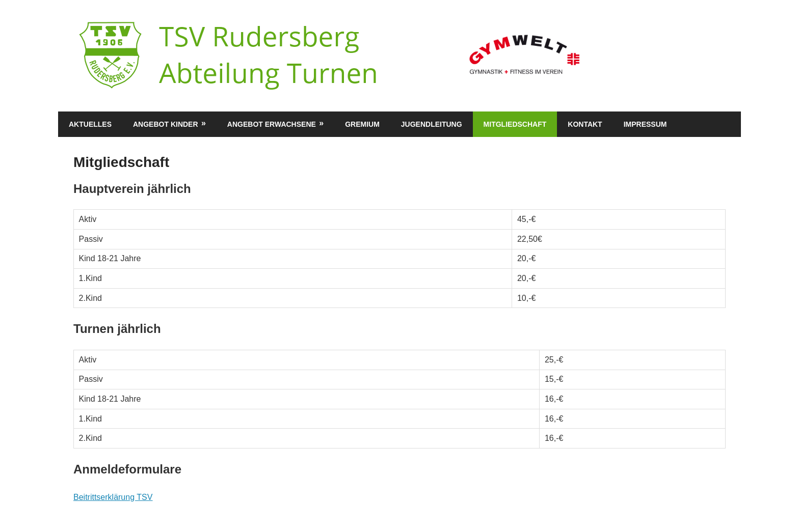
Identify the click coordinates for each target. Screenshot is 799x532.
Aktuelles (90, 124)
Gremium (362, 124)
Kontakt (585, 124)
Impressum (645, 124)
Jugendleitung (432, 124)
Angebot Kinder (166, 124)
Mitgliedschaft (515, 124)
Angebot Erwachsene (272, 124)
